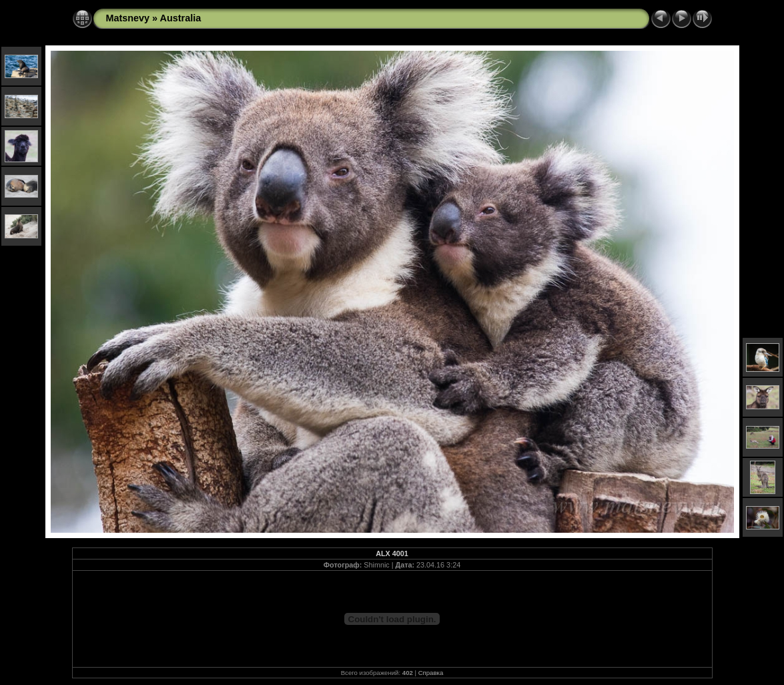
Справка (431, 673)
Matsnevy (128, 18)
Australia (181, 18)
